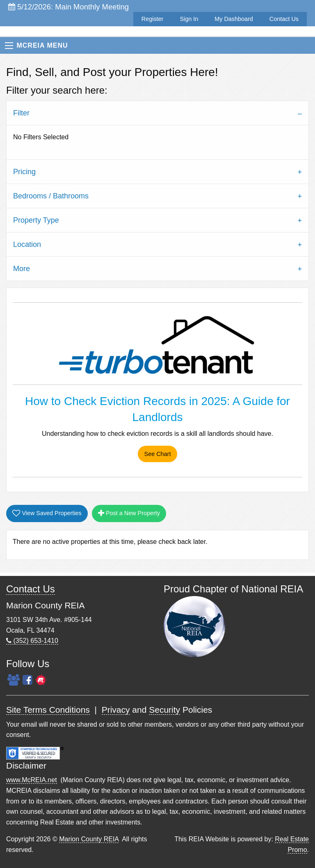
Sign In (189, 19)
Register (153, 19)
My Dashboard (234, 19)
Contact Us (284, 19)
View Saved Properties (47, 513)
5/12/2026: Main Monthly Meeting (68, 7)
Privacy (116, 710)
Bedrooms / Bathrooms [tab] (51, 196)
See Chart (158, 454)
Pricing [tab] (24, 172)
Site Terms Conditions (48, 710)
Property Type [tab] (36, 220)
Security (164, 710)
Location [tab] (27, 244)
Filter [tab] (21, 113)
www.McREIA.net (32, 780)
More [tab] (22, 269)
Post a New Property (129, 513)
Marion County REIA (89, 839)
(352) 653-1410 (32, 641)
